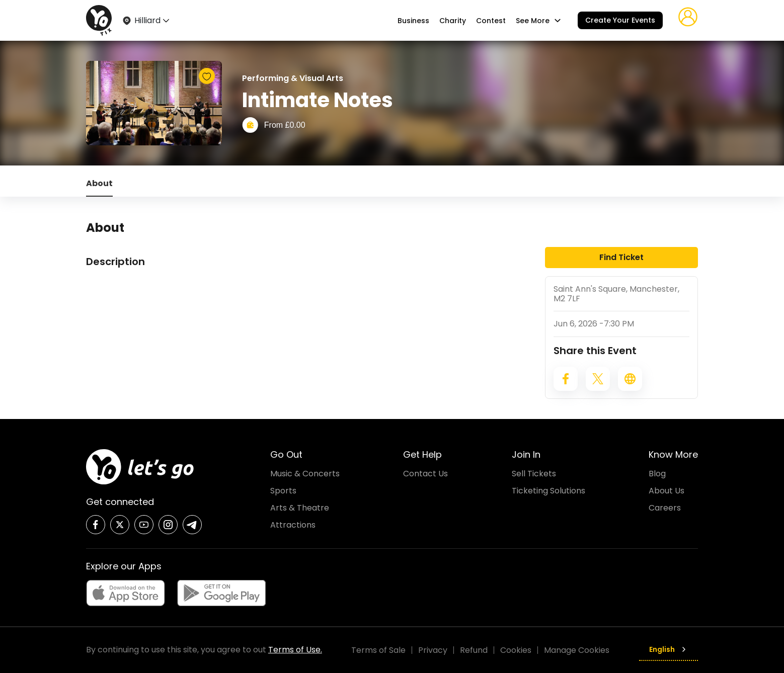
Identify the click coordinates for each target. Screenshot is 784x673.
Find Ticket (621, 257)
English (669, 649)
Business (413, 21)
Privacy (433, 650)
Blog (657, 474)
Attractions (293, 525)
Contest (491, 21)
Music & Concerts (305, 474)
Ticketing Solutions (548, 491)
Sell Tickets (534, 474)
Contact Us (425, 474)
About (99, 183)
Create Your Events (620, 20)
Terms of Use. (295, 650)
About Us (667, 491)
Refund (474, 650)
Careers (665, 508)
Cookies (516, 650)
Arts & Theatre (300, 508)
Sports (283, 491)
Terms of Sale (378, 650)
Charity (453, 21)
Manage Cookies (577, 650)
